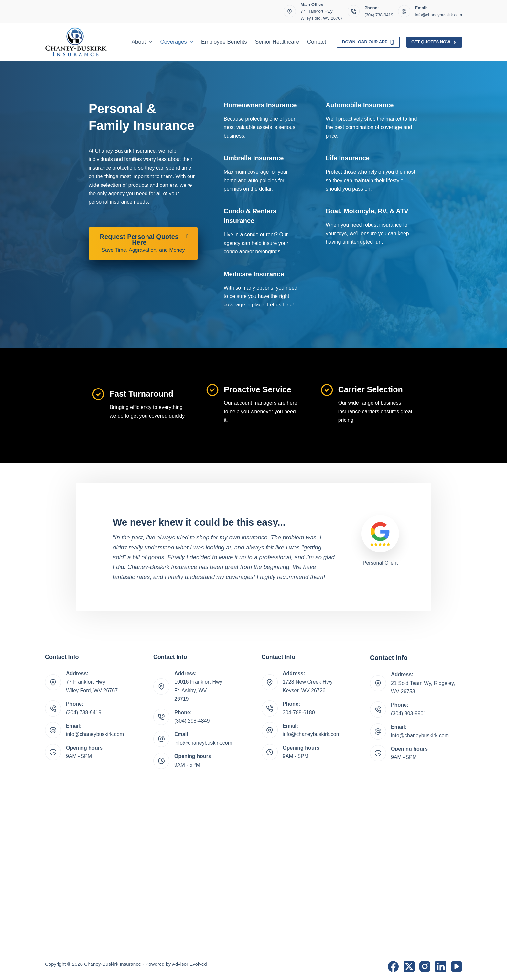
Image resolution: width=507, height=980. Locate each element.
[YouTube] (457, 966)
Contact (317, 42)
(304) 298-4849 (192, 721)
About (143, 42)
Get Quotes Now (434, 42)
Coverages (178, 42)
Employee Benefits (224, 42)
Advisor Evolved (189, 964)
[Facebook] (393, 966)
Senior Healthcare (277, 42)
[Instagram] (425, 966)
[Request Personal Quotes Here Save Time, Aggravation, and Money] (143, 243)
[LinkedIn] (441, 966)
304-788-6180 (299, 713)
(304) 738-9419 (379, 15)
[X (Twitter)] (409, 966)
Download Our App (368, 42)
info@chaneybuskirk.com (439, 15)
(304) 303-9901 (409, 714)
